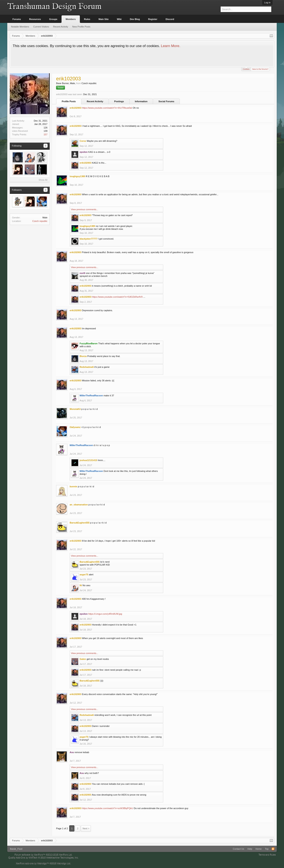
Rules (87, 19)
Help (250, 849)
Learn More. (171, 46)
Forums (17, 19)
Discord (170, 19)
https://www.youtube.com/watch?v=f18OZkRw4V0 (117, 297)
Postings (119, 101)
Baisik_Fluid (16, 849)
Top (267, 849)
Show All (43, 180)
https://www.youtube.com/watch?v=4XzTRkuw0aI (107, 108)
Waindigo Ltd (64, 863)
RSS (273, 849)
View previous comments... (85, 209)
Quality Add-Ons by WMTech (43, 857)
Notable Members (20, 27)
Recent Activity (95, 101)
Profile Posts (69, 101)
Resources (35, 19)
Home (259, 849)
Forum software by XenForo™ (43, 854)
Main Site (104, 19)
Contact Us (238, 849)
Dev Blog (135, 19)
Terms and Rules (267, 854)
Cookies (246, 69)
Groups (53, 19)
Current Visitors (41, 27)
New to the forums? (260, 69)
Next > (86, 828)
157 (46, 134)
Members (71, 19)
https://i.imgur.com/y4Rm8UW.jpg (105, 614)
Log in (267, 2)
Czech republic (40, 221)
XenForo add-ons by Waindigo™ (32, 863)
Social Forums (166, 101)
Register (153, 19)
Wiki (119, 19)
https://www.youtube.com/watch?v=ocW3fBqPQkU (107, 808)
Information (141, 101)
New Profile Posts (81, 27)
